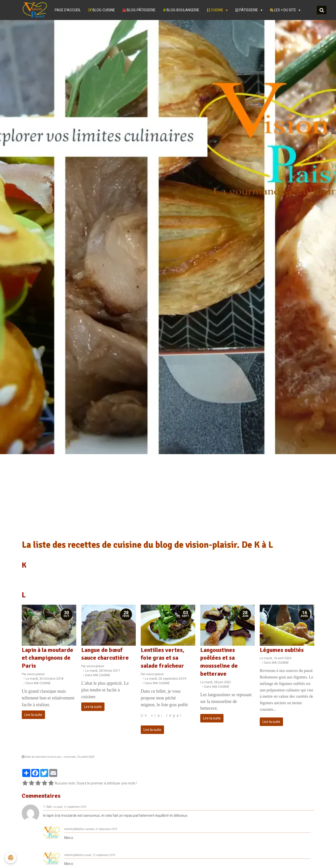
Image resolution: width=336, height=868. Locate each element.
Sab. (49, 807)
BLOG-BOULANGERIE (181, 10)
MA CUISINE (42, 683)
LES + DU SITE (283, 10)
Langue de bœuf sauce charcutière (105, 654)
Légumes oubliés (282, 650)
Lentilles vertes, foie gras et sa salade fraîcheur (162, 658)
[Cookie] (11, 858)
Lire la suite (33, 715)
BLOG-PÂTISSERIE (139, 10)
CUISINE (215, 10)
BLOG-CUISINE (102, 10)
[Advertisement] (168, 499)
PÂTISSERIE (247, 10)
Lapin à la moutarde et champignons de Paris (47, 658)
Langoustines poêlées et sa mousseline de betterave (219, 662)
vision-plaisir (36, 674)
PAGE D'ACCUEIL (68, 10)
